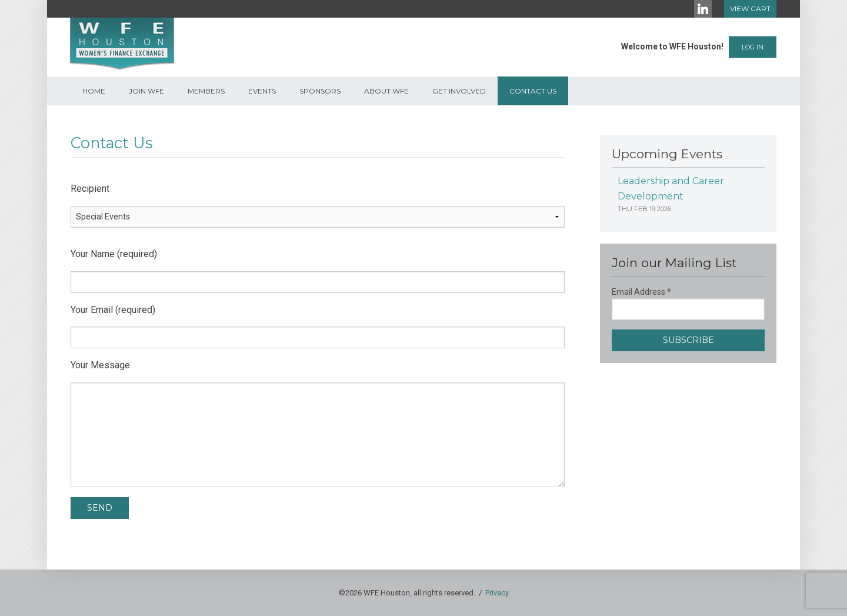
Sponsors (320, 91)
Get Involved (459, 91)
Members (206, 91)
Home (94, 91)
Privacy (497, 593)
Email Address (641, 292)
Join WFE (146, 91)
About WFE (386, 91)
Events (262, 91)
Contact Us (533, 91)
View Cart (750, 9)
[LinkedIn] (703, 9)
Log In (753, 47)
